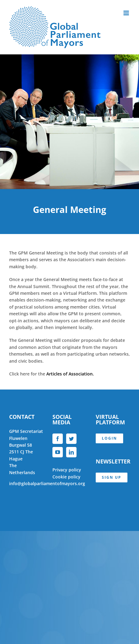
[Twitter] (71, 439)
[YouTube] (58, 452)
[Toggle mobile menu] (127, 13)
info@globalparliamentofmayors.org (47, 483)
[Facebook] (58, 439)
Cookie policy (66, 477)
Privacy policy (67, 470)
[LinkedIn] (71, 452)
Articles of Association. (70, 374)
